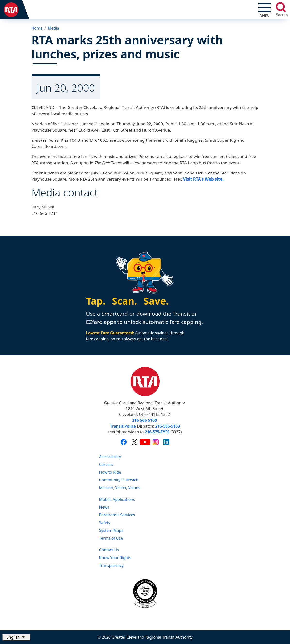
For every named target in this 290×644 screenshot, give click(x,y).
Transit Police (123, 426)
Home (37, 28)
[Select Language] (16, 637)
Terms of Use (111, 538)
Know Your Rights (115, 558)
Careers (106, 464)
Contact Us (109, 550)
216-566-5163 (168, 426)
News (104, 507)
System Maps (111, 530)
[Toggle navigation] (265, 10)
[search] (281, 7)
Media (53, 28)
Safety (105, 523)
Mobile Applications (117, 499)
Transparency (112, 565)
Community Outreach (119, 480)
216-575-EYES (157, 432)
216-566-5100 (145, 420)
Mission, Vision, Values (120, 488)
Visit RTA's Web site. (203, 179)
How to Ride (110, 472)
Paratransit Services (117, 515)
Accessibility (110, 457)
